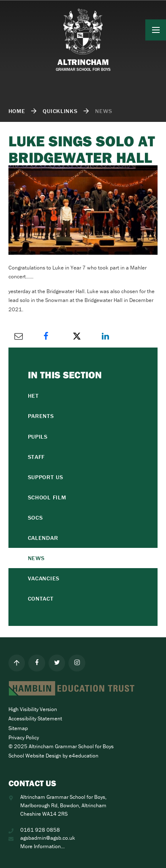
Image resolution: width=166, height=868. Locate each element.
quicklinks (60, 111)
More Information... (42, 846)
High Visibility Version (33, 709)
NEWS (103, 111)
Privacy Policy (24, 737)
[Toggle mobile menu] (156, 30)
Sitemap (18, 728)
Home (17, 111)
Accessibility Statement (35, 718)
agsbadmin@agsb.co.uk (48, 838)
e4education (84, 756)
